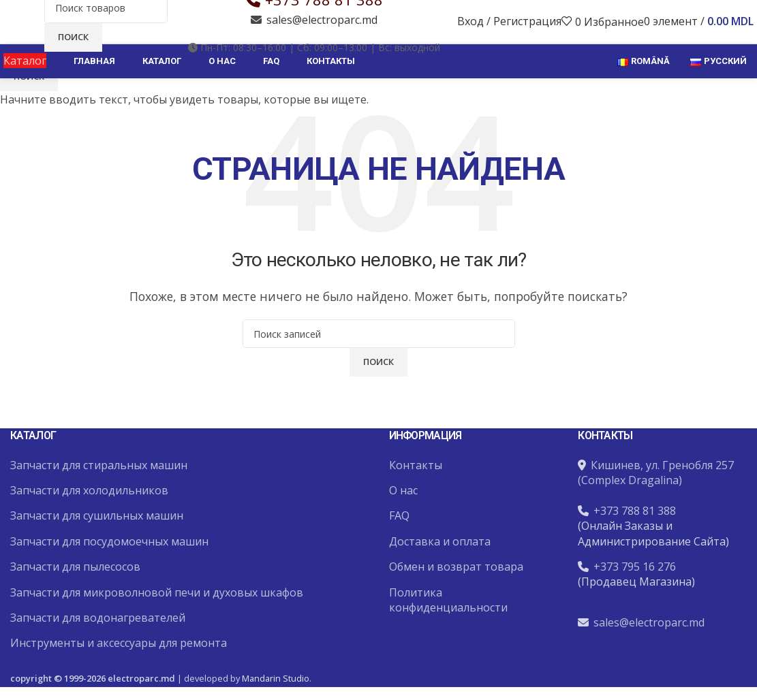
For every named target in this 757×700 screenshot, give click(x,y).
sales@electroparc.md (322, 39)
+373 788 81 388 (324, 18)
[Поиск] (106, 27)
